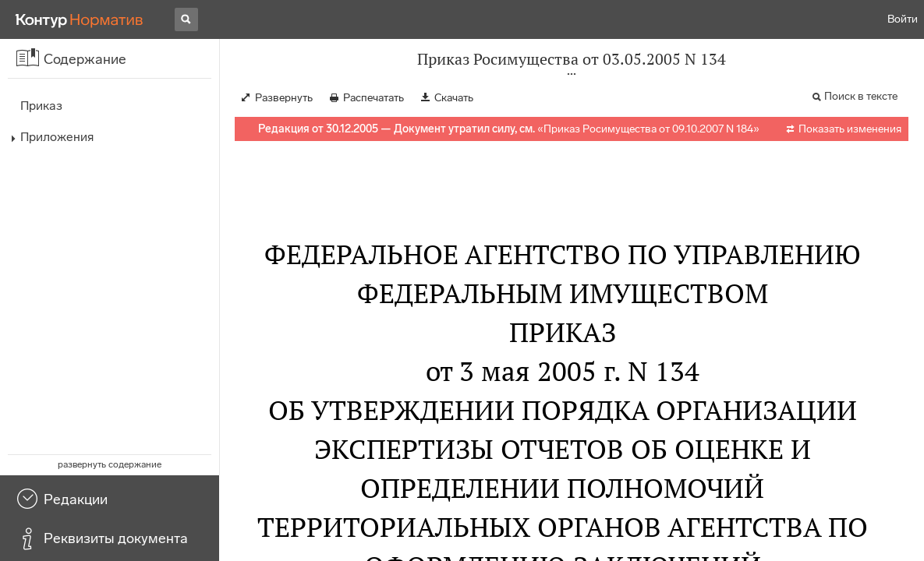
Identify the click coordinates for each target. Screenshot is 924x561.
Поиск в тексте (861, 96)
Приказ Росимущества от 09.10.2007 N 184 (648, 129)
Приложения (57, 137)
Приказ (41, 106)
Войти (903, 19)
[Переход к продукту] (80, 19)
